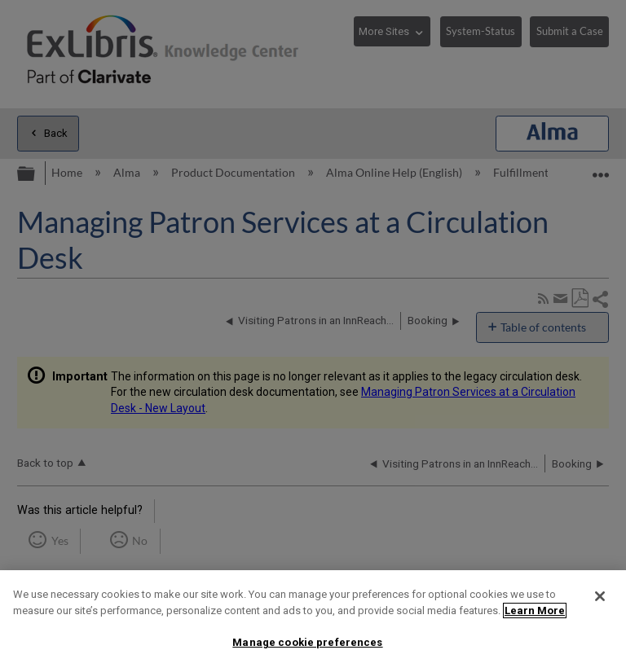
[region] (313, 621)
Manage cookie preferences (307, 642)
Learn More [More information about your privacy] (535, 611)
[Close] (600, 596)
